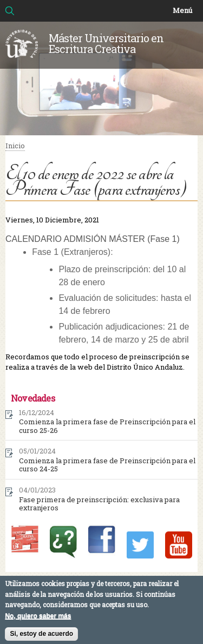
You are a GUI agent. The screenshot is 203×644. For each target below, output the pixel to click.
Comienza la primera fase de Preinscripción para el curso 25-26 (107, 426)
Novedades (33, 398)
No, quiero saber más (38, 620)
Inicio (15, 146)
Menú (182, 10)
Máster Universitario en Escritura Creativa (106, 43)
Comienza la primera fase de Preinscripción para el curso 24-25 (107, 465)
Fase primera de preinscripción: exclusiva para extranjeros (99, 504)
